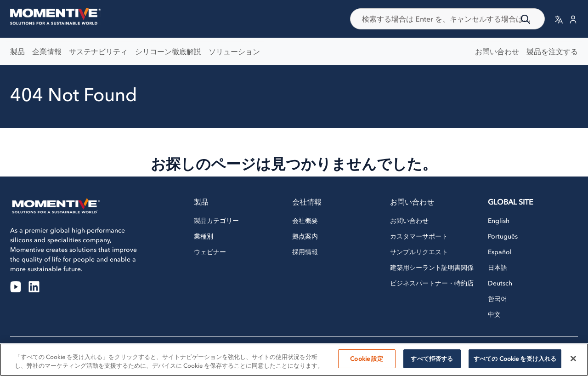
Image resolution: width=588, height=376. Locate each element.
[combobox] (448, 19)
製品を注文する (552, 51)
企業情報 (47, 51)
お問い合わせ (497, 51)
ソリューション (234, 51)
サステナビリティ (98, 51)
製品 (17, 51)
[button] (559, 19)
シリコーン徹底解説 (168, 51)
